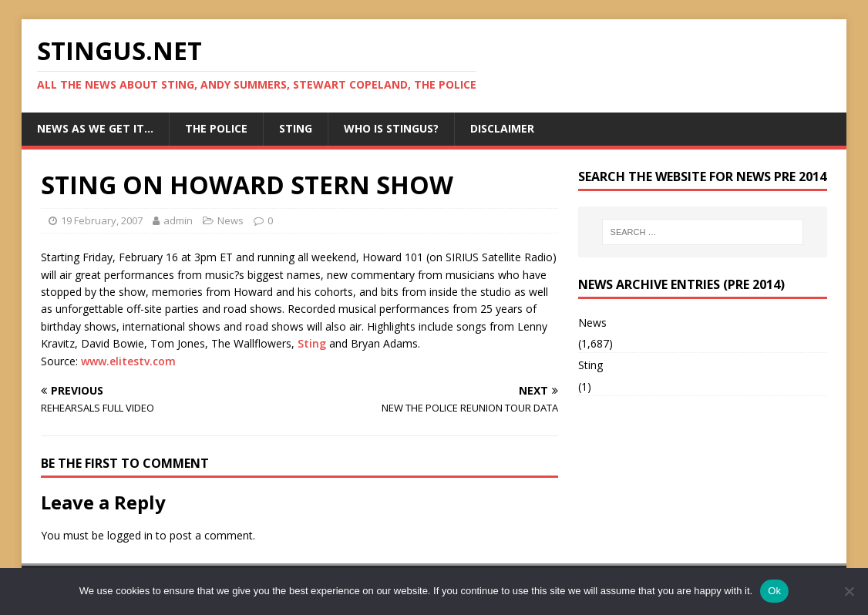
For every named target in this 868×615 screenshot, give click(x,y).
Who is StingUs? (391, 128)
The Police (216, 128)
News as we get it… (95, 128)
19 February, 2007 (102, 220)
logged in (130, 535)
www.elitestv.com (128, 361)
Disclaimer (502, 128)
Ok (774, 591)
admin (178, 220)
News (230, 220)
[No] (849, 591)
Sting (296, 128)
